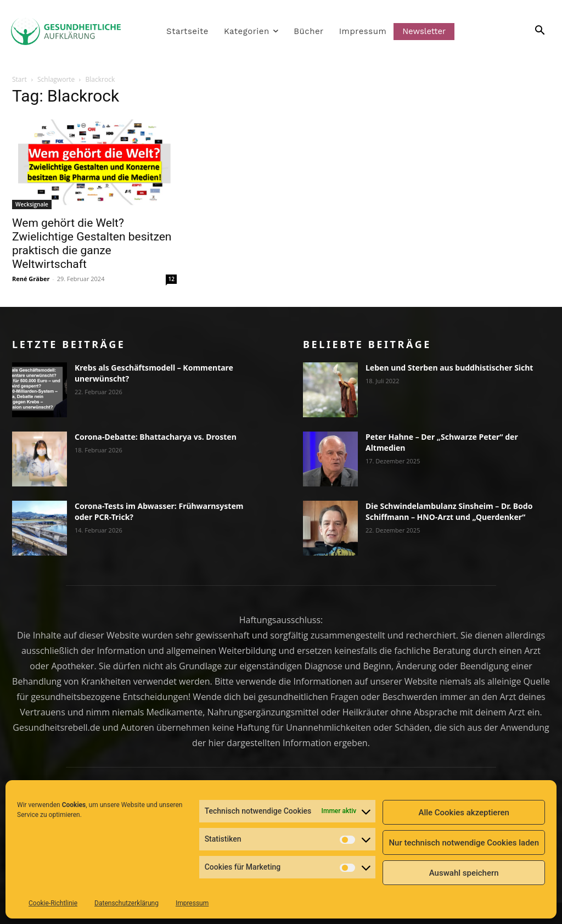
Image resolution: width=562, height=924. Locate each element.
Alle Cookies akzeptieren (464, 813)
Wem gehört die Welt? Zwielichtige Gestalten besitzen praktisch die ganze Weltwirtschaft (92, 243)
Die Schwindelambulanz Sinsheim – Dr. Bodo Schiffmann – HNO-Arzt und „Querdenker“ (449, 511)
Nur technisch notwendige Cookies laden (464, 843)
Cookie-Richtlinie (53, 903)
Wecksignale (32, 204)
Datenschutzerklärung (127, 903)
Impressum (192, 903)
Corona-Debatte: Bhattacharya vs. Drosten (156, 437)
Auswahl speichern (464, 873)
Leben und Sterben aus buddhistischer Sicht (449, 368)
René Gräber (31, 279)
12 (172, 279)
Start (19, 79)
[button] (527, 31)
